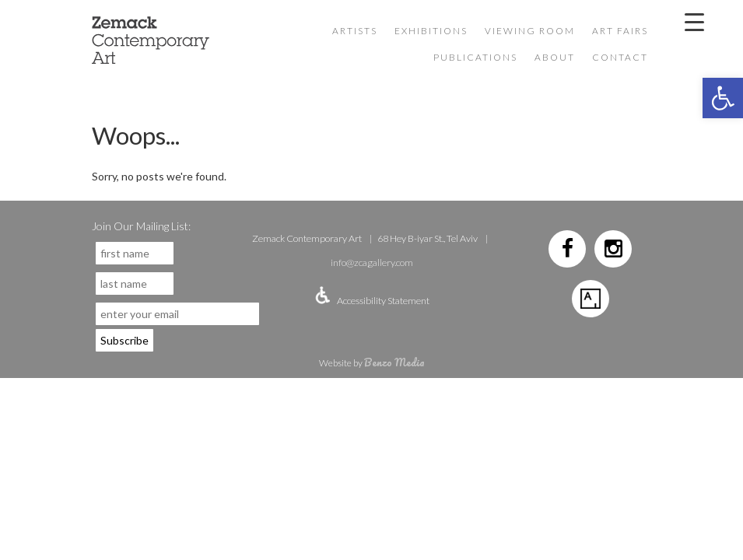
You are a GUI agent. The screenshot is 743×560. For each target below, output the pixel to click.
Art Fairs (620, 31)
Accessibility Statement (383, 301)
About (555, 57)
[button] (723, 98)
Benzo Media (394, 362)
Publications (475, 57)
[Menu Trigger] (694, 21)
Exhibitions (431, 31)
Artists (355, 31)
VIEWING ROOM (530, 31)
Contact (620, 57)
